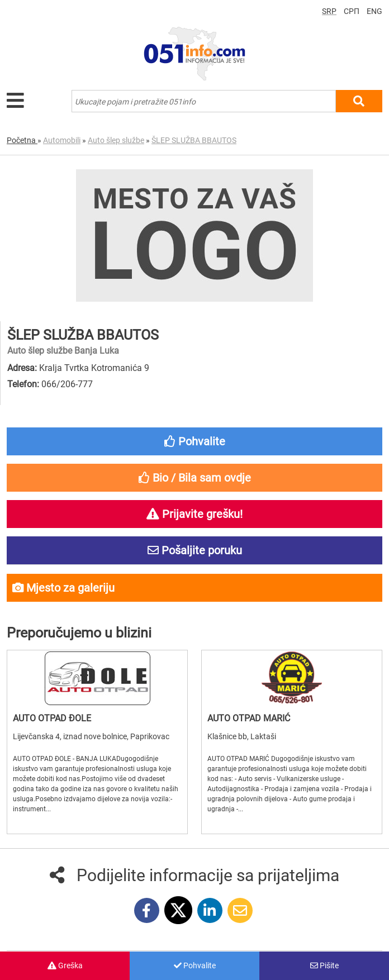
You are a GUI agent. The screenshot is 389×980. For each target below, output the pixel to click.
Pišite (324, 965)
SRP (329, 11)
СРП (352, 11)
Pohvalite (195, 965)
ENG (374, 11)
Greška (65, 965)
